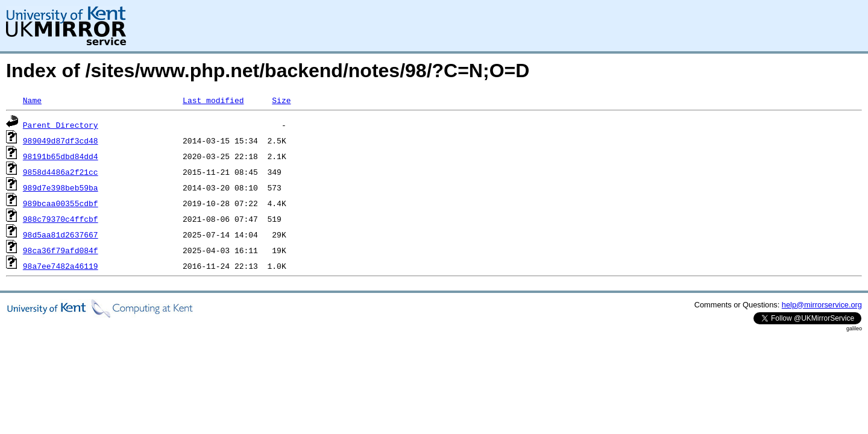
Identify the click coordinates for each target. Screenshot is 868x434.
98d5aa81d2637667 (61, 234)
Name (32, 100)
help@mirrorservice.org (822, 305)
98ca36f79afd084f (61, 250)
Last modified (213, 100)
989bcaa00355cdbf (61, 203)
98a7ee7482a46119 (61, 266)
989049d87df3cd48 (61, 140)
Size (281, 100)
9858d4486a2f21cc (61, 172)
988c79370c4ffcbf (61, 219)
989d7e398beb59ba (61, 187)
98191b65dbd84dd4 (61, 156)
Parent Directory (61, 125)
